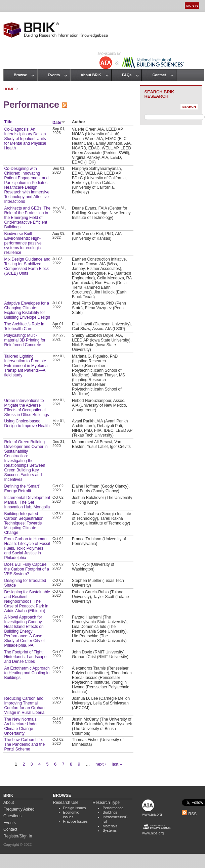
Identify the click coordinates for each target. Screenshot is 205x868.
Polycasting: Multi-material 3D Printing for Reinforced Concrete (25, 340)
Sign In (192, 6)
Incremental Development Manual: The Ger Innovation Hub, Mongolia (27, 502)
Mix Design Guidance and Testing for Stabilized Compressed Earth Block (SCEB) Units (27, 266)
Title (8, 122)
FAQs (127, 75)
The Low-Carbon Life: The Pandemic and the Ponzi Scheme (24, 744)
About (9, 803)
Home (9, 89)
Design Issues (75, 808)
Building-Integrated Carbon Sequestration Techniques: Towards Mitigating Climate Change (24, 523)
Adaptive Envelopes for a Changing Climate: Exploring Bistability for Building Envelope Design (27, 310)
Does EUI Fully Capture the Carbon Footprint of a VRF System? (26, 569)
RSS (189, 814)
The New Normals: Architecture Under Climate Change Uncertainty (21, 726)
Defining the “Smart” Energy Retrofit (22, 489)
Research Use (66, 803)
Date (59, 123)
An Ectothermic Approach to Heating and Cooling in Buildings (27, 673)
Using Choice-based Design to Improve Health (27, 423)
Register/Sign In (18, 836)
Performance (113, 808)
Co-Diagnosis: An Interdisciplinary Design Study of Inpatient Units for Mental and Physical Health (25, 139)
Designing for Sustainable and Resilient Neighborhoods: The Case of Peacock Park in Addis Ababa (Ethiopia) (27, 601)
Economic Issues (71, 815)
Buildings (110, 812)
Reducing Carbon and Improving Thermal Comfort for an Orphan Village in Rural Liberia (24, 705)
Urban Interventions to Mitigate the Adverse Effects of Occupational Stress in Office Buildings (26, 408)
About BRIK (91, 75)
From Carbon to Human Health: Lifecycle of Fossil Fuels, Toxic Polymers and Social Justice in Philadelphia (27, 548)
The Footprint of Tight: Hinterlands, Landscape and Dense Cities (25, 657)
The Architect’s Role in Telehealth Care (24, 326)
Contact (159, 75)
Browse (20, 75)
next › (101, 764)
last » (117, 764)
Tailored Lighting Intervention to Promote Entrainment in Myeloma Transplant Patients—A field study (26, 366)
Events (54, 75)
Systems (109, 830)
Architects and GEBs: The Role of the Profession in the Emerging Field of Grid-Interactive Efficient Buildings (27, 218)
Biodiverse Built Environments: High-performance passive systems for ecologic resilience (23, 243)
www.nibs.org (153, 833)
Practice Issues (75, 821)
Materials (110, 826)
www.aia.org (152, 814)
